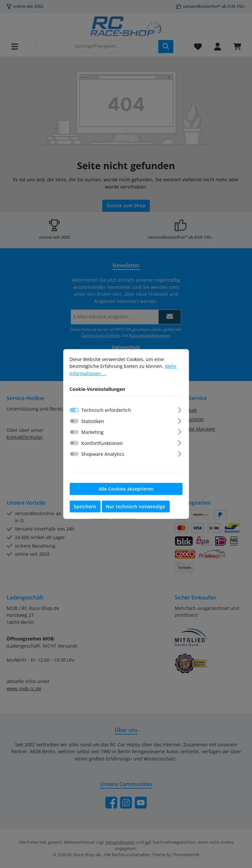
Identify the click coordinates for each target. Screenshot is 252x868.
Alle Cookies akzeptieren (126, 490)
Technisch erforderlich (106, 411)
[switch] (74, 423)
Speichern (85, 508)
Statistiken (93, 423)
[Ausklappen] (179, 410)
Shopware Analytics (103, 456)
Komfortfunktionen (102, 444)
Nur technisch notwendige (136, 508)
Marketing (92, 434)
